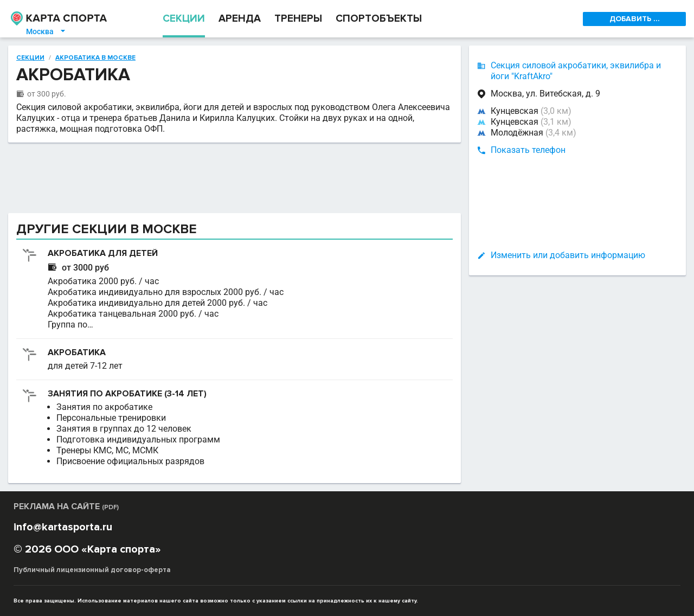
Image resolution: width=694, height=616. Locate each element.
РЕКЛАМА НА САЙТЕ (66, 506)
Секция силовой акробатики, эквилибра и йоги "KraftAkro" (576, 71)
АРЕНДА (240, 19)
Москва (46, 31)
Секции (30, 58)
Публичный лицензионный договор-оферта (92, 570)
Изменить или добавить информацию (568, 255)
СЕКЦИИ (184, 19)
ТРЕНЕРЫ (298, 19)
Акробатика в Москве (95, 58)
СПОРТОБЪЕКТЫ (379, 19)
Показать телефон (528, 150)
